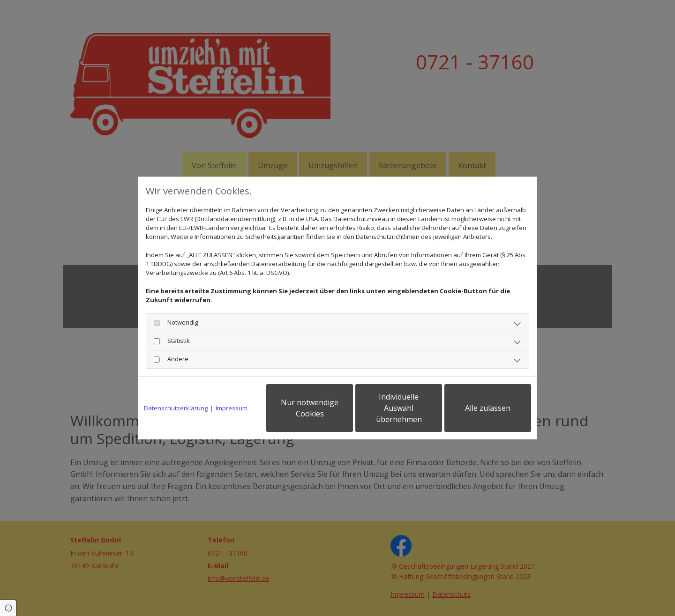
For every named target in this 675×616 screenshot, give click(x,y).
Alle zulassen (488, 408)
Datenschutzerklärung (176, 408)
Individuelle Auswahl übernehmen (399, 408)
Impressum (232, 408)
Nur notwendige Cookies (310, 408)
